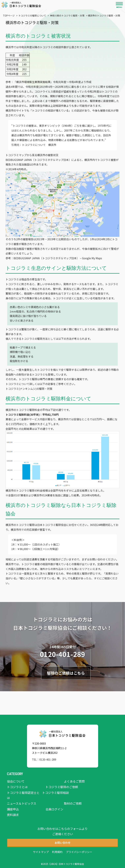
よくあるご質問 (74, 781)
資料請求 (13, 815)
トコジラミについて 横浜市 (39, 145)
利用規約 (57, 852)
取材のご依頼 (73, 803)
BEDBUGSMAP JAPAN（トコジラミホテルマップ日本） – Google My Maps (58, 258)
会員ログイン (54, 809)
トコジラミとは (17, 787)
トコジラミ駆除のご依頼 (62, 787)
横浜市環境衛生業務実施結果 (33, 82)
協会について (16, 781)
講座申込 (13, 809)
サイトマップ (41, 852)
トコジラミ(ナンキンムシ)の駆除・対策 (29, 389)
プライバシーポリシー (79, 852)
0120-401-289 (62, 654)
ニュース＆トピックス (22, 803)
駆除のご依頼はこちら (66, 673)
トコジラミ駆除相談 (56, 793)
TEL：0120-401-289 (44, 759)
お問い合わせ (97, 559)
